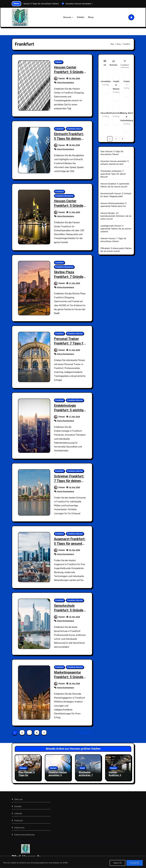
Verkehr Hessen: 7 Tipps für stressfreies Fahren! (113, 240)
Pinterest (18, 821)
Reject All (118, 863)
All (105, 63)
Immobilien (106, 81)
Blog (91, 17)
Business (114, 63)
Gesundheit (106, 113)
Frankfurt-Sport (74, 129)
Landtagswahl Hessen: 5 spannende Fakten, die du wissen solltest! (116, 229)
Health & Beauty (116, 85)
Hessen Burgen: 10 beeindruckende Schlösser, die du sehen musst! (116, 216)
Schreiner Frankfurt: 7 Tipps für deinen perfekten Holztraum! (70, 483)
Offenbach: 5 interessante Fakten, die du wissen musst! (116, 250)
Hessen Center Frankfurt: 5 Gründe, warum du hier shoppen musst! (70, 74)
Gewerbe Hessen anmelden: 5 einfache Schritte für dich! (115, 163)
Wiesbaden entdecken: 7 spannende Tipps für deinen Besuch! (113, 174)
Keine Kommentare (66, 83)
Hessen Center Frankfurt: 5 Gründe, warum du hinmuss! (70, 206)
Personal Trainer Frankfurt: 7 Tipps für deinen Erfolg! (68, 344)
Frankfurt (60, 129)
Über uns (18, 799)
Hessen (68, 17)
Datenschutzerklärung (24, 835)
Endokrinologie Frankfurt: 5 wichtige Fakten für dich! (69, 412)
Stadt (82, 768)
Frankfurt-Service (75, 334)
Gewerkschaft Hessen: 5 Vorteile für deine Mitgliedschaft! (116, 195)
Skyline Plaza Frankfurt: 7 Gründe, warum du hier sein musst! (70, 279)
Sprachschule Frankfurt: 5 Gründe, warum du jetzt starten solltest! (70, 613)
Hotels (127, 81)
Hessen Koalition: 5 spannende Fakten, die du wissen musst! (115, 185)
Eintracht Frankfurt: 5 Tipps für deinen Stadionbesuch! (70, 139)
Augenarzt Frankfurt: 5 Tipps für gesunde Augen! (69, 544)
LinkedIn (18, 814)
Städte (81, 17)
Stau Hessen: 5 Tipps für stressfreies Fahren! (112, 153)
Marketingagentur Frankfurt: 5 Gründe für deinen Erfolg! (70, 677)
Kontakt (18, 806)
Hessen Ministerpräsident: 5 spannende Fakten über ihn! (114, 205)
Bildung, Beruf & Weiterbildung (127, 117)
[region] (73, 862)
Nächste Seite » (85, 732)
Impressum (19, 828)
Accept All (135, 863)
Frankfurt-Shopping (64, 196)
